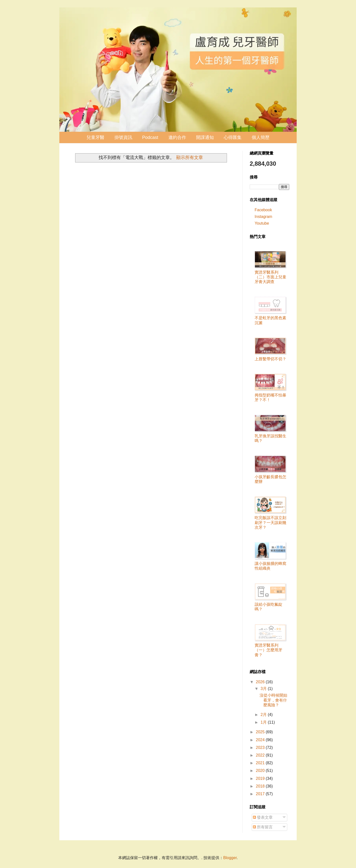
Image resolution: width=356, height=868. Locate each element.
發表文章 (263, 817)
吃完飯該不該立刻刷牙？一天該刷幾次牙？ (270, 522)
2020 (261, 771)
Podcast (150, 137)
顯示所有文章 (190, 158)
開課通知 (205, 137)
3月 (264, 689)
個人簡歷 (261, 137)
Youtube (262, 223)
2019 (261, 778)
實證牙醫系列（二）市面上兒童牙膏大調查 (270, 277)
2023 (261, 748)
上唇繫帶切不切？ (270, 359)
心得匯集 (233, 137)
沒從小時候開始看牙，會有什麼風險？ (273, 700)
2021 (261, 763)
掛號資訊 (123, 137)
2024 (261, 740)
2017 (261, 794)
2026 (261, 682)
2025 (261, 732)
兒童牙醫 (95, 137)
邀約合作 (177, 137)
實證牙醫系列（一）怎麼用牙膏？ (268, 650)
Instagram (263, 217)
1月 (264, 722)
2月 (264, 715)
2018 (261, 786)
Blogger (230, 858)
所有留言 (263, 827)
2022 (261, 755)
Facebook (263, 210)
